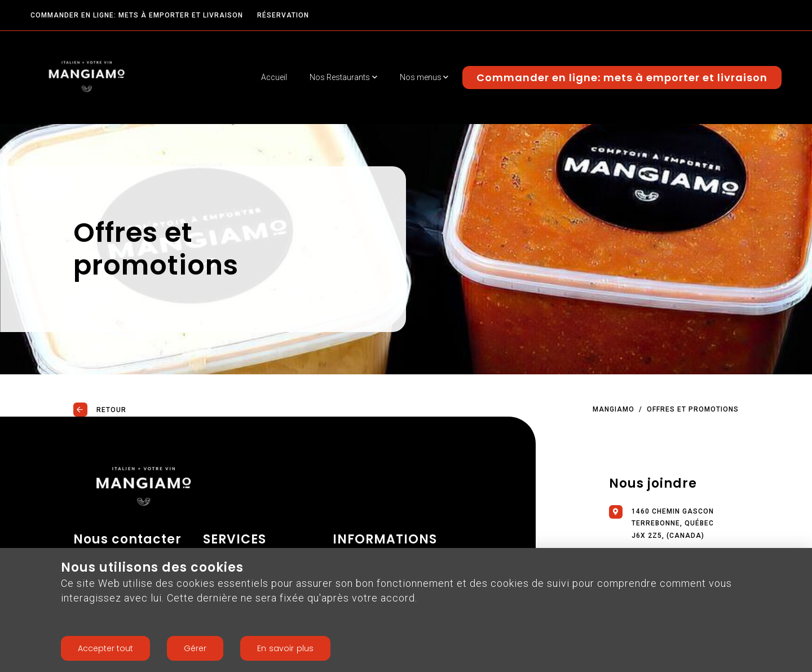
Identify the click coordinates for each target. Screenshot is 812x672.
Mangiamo (614, 409)
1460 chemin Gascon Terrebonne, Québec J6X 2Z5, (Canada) (661, 522)
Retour (100, 410)
